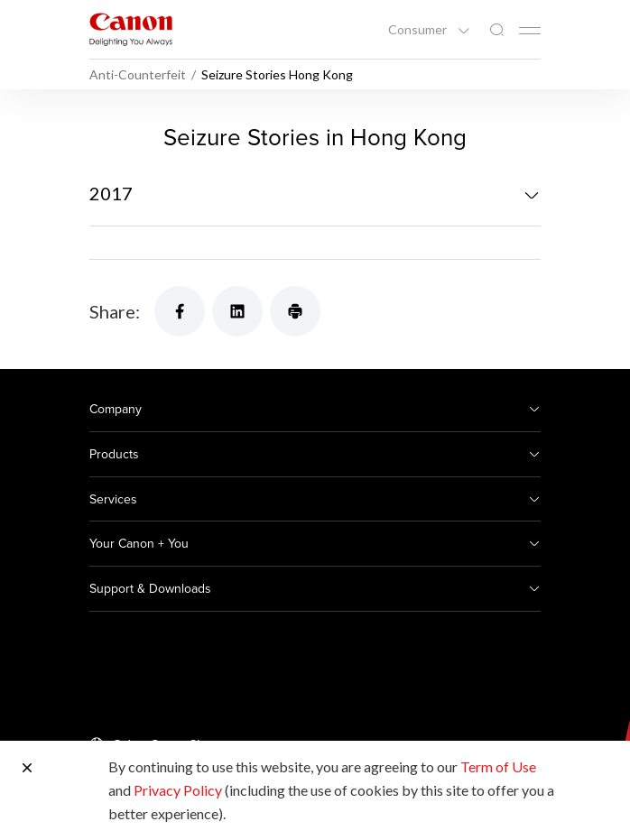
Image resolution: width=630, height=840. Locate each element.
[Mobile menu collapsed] (530, 31)
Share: (115, 311)
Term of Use (498, 766)
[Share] (180, 311)
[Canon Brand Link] (131, 29)
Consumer (419, 30)
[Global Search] (496, 30)
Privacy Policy (178, 790)
